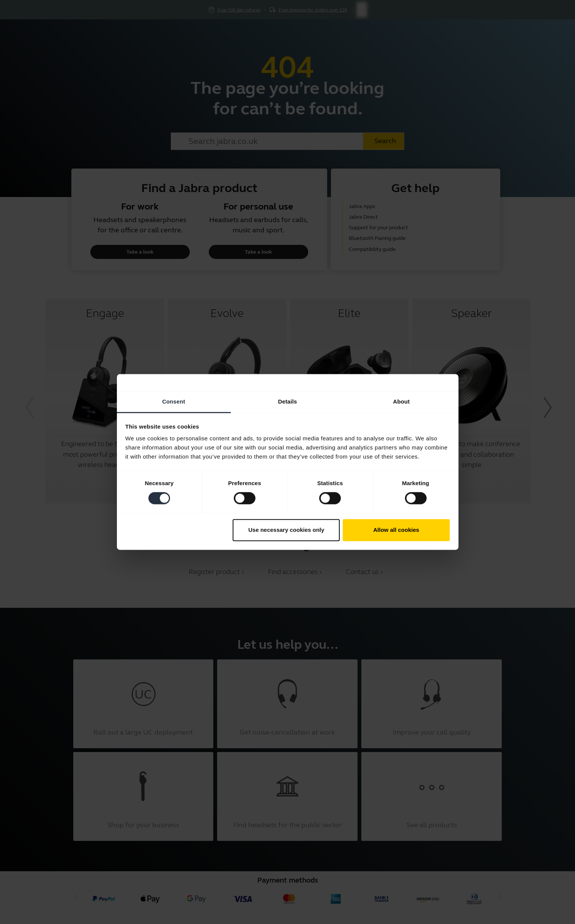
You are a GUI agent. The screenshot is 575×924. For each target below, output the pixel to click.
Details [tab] (288, 401)
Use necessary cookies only (286, 530)
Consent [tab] (174, 401)
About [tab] (402, 401)
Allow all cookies (396, 530)
